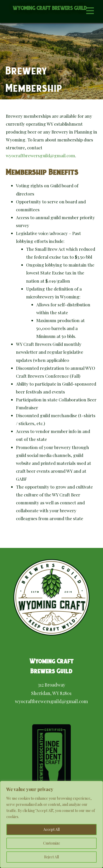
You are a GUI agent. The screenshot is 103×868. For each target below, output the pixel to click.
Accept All (52, 829)
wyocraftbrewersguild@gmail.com (40, 155)
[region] (52, 824)
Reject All (52, 857)
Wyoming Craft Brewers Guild (50, 8)
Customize (52, 843)
